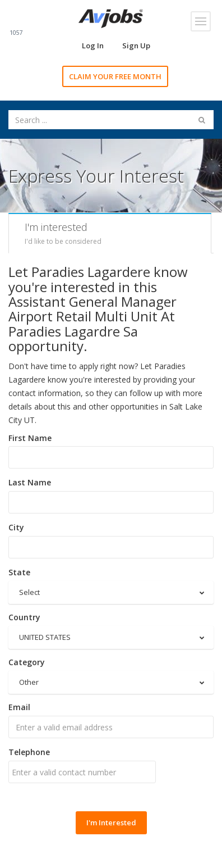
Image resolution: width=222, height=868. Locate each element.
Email (19, 707)
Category (27, 662)
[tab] (110, 233)
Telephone (29, 752)
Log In (93, 46)
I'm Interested (111, 822)
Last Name (30, 482)
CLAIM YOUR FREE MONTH (115, 76)
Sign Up (136, 46)
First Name (30, 438)
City (16, 527)
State (19, 572)
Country (24, 617)
